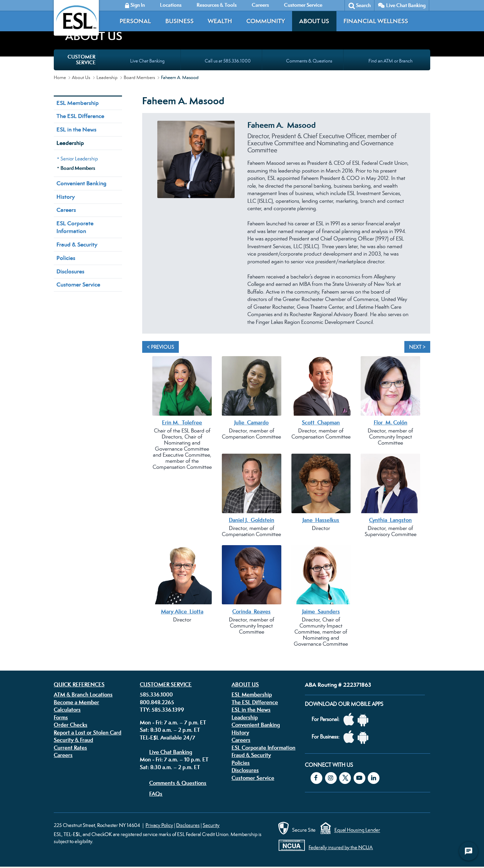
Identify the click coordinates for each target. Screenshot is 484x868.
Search (363, 5)
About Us (314, 21)
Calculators (67, 710)
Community (266, 21)
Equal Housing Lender (357, 830)
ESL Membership (78, 103)
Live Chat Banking (406, 5)
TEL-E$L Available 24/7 (168, 738)
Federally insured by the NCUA (341, 847)
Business (179, 21)
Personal (135, 21)
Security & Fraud (73, 740)
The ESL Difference (80, 116)
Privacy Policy (159, 825)
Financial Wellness (376, 21)
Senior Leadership (79, 159)
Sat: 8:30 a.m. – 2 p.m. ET (170, 730)
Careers (66, 210)
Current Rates (70, 748)
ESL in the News (76, 129)
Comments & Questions (178, 783)
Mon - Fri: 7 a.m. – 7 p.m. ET (173, 722)
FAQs (156, 794)
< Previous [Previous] (160, 347)
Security (211, 825)
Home (60, 77)
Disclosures (70, 271)
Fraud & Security (77, 244)
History (66, 197)
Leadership (107, 77)
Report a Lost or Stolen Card (88, 732)
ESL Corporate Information (75, 227)
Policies (66, 258)
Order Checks (71, 725)
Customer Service (78, 285)
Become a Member (76, 702)
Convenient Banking (81, 183)
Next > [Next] (417, 347)
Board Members (139, 77)
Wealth (220, 21)
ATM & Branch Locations (83, 694)
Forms (61, 717)
